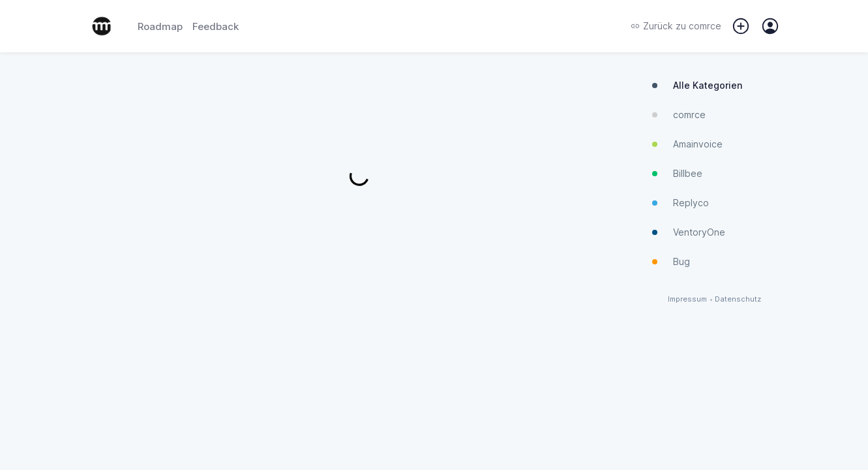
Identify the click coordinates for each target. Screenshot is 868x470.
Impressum (687, 299)
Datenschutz (738, 299)
